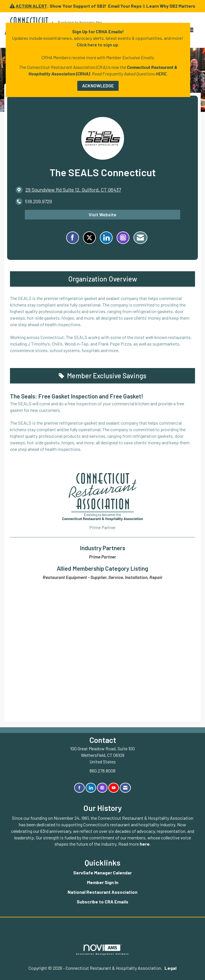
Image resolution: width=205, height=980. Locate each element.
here (145, 844)
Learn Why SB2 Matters (171, 6)
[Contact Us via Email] (125, 788)
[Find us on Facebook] (79, 788)
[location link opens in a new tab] (73, 190)
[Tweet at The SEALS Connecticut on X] (89, 238)
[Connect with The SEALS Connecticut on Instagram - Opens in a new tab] (123, 238)
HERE (161, 74)
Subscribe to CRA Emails (102, 902)
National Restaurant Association (102, 892)
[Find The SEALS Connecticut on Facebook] (73, 238)
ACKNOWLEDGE (98, 86)
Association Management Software (103, 950)
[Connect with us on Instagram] (102, 788)
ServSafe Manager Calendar (102, 873)
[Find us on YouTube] (114, 788)
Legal (171, 968)
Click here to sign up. (98, 45)
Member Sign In (103, 882)
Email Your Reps (125, 6)
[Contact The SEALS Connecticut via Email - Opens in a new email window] (140, 238)
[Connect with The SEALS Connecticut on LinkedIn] (106, 238)
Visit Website (102, 214)
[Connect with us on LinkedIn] (91, 788)
